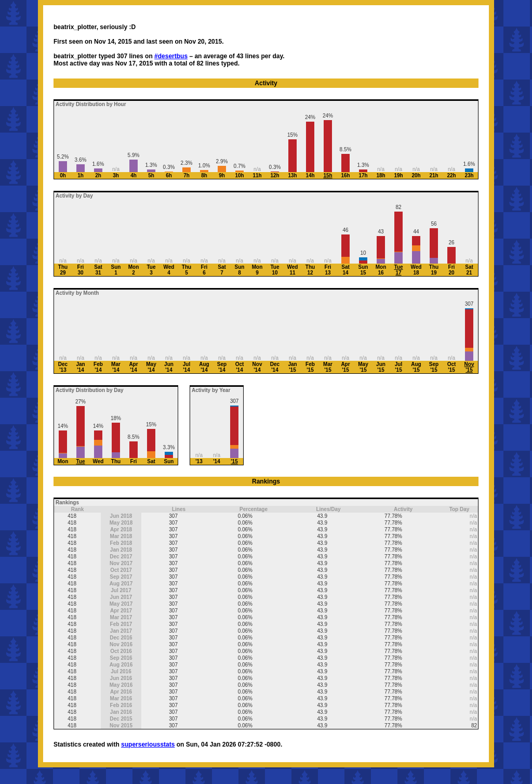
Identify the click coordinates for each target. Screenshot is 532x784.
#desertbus (171, 56)
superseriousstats (148, 744)
